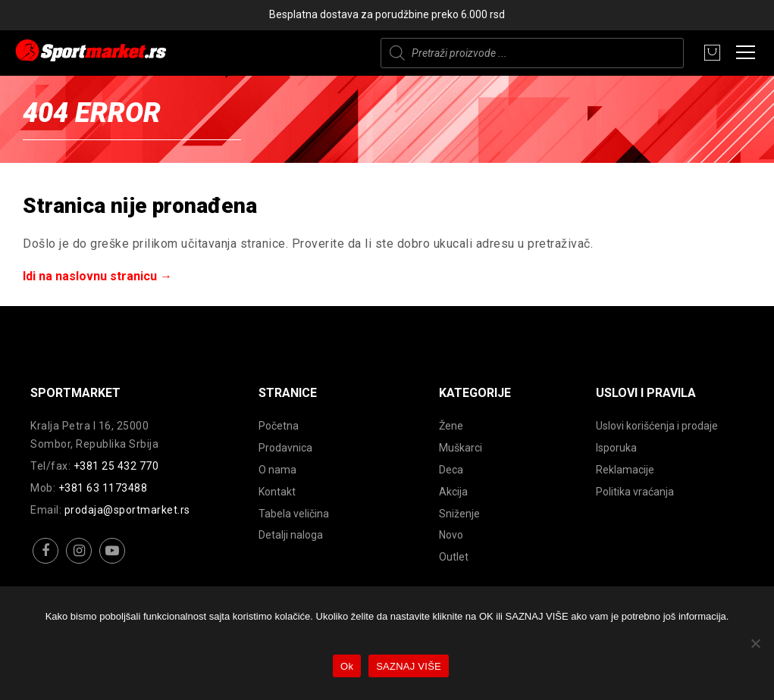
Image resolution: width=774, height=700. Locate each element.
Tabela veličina (294, 514)
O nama (277, 470)
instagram (79, 562)
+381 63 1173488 (103, 488)
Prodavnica (285, 448)
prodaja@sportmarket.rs (127, 510)
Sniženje (459, 514)
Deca (451, 470)
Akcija (453, 492)
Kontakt (277, 492)
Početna (279, 426)
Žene (451, 426)
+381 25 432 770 (116, 466)
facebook (46, 562)
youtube (113, 562)
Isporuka (616, 448)
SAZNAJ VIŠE (409, 666)
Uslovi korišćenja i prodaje (657, 426)
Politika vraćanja (635, 492)
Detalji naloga (291, 535)
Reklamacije (625, 470)
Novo (451, 535)
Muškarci (461, 448)
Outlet (454, 557)
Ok (347, 666)
